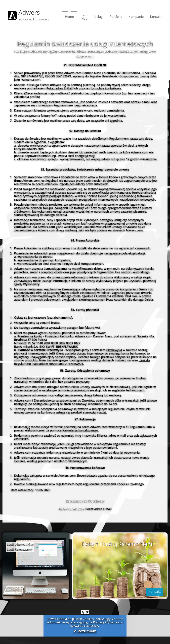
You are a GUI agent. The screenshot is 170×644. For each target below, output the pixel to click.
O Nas (84, 17)
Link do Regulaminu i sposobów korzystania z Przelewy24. (82, 362)
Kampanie (136, 17)
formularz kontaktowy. (106, 88)
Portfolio (116, 17)
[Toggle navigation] (85, 612)
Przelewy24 (114, 350)
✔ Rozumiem (85, 631)
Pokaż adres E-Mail (59, 88)
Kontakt (156, 17)
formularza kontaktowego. (81, 430)
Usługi (99, 17)
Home (71, 16)
